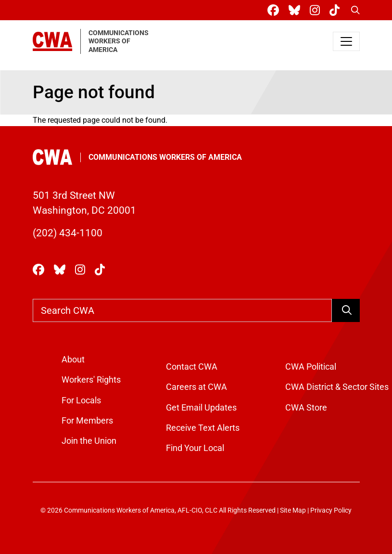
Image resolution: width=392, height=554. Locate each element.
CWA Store (306, 408)
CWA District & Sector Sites (337, 387)
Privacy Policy (331, 510)
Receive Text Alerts (203, 428)
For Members (87, 421)
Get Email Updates (201, 408)
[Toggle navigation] (346, 41)
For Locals (81, 400)
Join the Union (89, 441)
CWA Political (311, 367)
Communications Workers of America (165, 157)
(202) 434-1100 (68, 233)
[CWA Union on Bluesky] (296, 10)
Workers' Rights (91, 380)
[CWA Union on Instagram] (317, 10)
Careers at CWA (196, 387)
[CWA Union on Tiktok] (336, 10)
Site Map (293, 510)
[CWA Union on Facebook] (275, 10)
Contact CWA (192, 367)
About (73, 360)
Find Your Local (195, 448)
